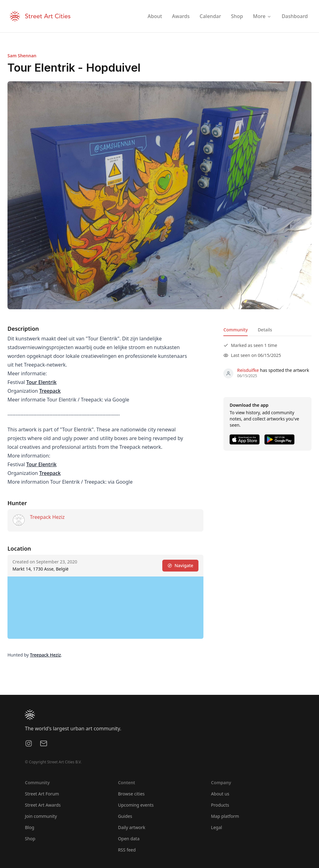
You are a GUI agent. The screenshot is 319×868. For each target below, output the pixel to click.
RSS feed (127, 850)
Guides (125, 816)
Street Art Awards (43, 805)
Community (236, 330)
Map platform (225, 816)
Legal (216, 827)
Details (265, 330)
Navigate (180, 565)
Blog (30, 827)
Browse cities (131, 794)
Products (220, 805)
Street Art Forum (42, 794)
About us (220, 794)
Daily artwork (132, 827)
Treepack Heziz (47, 517)
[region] (105, 608)
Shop (30, 839)
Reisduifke (248, 370)
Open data (129, 839)
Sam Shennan (22, 56)
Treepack (50, 391)
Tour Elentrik (41, 382)
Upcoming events (136, 805)
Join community (41, 816)
